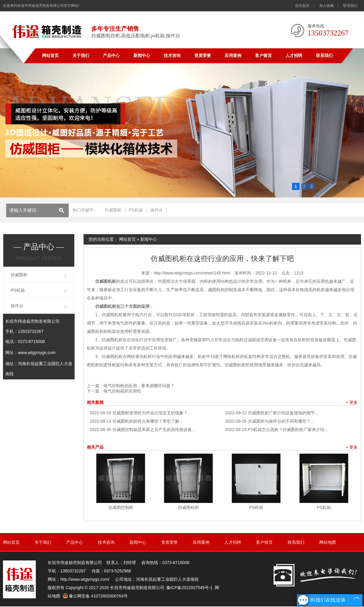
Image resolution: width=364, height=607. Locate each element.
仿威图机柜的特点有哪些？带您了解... (136, 421)
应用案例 (233, 56)
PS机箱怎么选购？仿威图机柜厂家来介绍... (277, 430)
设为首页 (302, 6)
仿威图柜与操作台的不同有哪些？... (270, 421)
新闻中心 (142, 56)
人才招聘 (294, 56)
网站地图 (328, 542)
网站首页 (50, 56)
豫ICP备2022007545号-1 (189, 588)
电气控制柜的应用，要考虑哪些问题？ (139, 386)
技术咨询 (172, 56)
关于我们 (81, 56)
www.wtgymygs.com (37, 353)
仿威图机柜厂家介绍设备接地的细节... (272, 413)
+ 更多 (352, 402)
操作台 (157, 210)
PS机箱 (136, 210)
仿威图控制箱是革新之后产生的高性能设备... (142, 430)
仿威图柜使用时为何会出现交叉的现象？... (140, 413)
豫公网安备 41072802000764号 (95, 596)
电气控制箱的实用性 (122, 391)
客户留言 (263, 56)
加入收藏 (326, 6)
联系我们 (350, 6)
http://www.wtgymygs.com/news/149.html (192, 273)
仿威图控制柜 (121, 507)
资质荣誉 (203, 56)
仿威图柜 (113, 210)
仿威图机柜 (189, 507)
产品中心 (111, 56)
